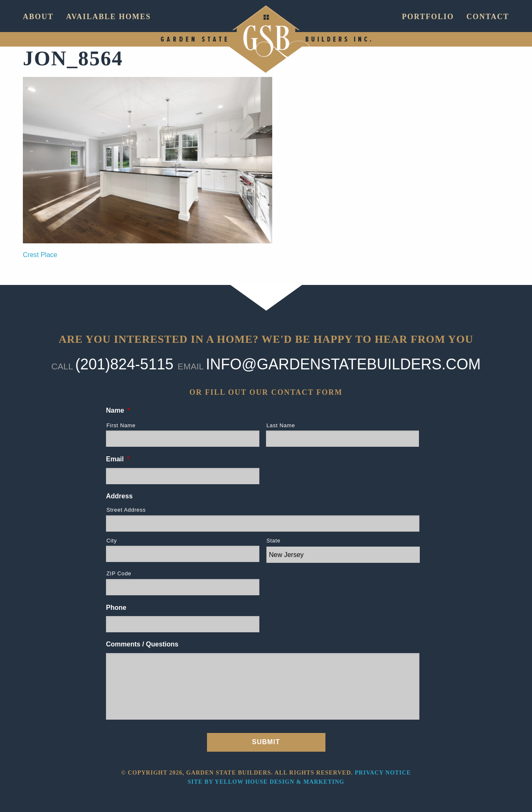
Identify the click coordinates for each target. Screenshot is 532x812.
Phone (116, 608)
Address (119, 496)
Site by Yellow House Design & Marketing (266, 782)
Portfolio (428, 17)
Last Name (281, 425)
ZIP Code (119, 573)
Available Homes (108, 17)
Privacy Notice (383, 773)
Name (118, 410)
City (112, 541)
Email (118, 459)
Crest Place (40, 255)
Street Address (126, 510)
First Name (121, 425)
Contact (488, 17)
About (38, 17)
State (273, 541)
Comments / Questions (142, 644)
